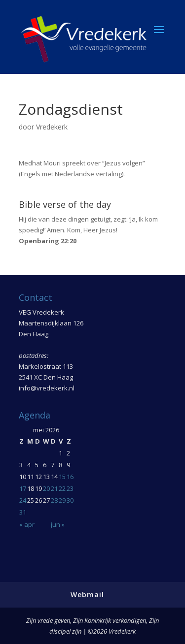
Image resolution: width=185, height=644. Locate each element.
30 (70, 500)
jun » (58, 524)
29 (62, 500)
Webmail (87, 595)
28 (54, 500)
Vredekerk (52, 127)
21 (54, 488)
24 (23, 500)
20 (46, 488)
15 (62, 477)
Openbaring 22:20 (48, 241)
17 (23, 488)
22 (62, 488)
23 (70, 488)
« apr (27, 524)
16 (70, 477)
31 (23, 512)
